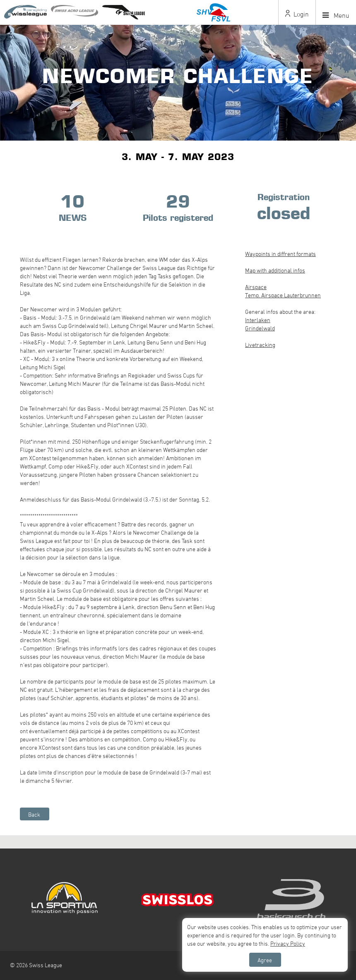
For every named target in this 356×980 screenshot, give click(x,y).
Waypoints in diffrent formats (280, 254)
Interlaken (258, 320)
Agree (265, 960)
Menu (336, 15)
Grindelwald (260, 328)
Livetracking (260, 345)
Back (34, 814)
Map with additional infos (275, 270)
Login (297, 14)
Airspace (256, 287)
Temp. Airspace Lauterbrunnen (283, 295)
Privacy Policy (288, 943)
